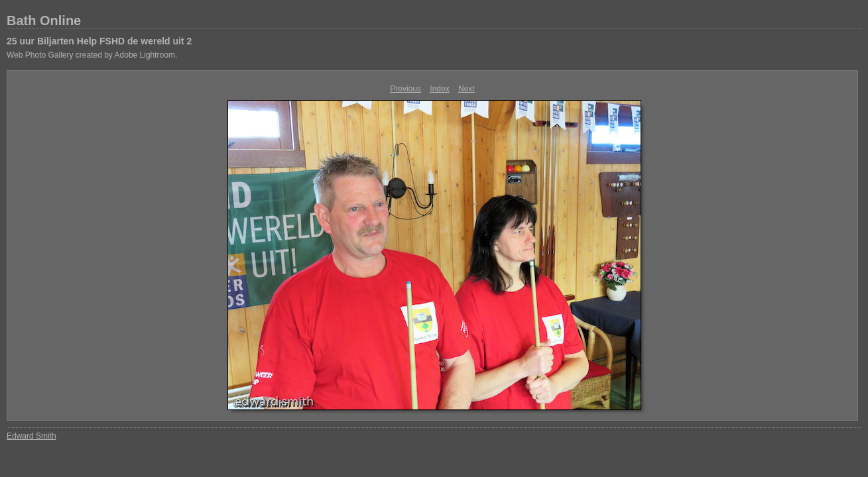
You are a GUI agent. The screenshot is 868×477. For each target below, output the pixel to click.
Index (439, 89)
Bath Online (44, 21)
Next (466, 89)
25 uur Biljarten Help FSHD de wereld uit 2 (99, 41)
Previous (405, 89)
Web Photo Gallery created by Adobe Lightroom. (92, 55)
